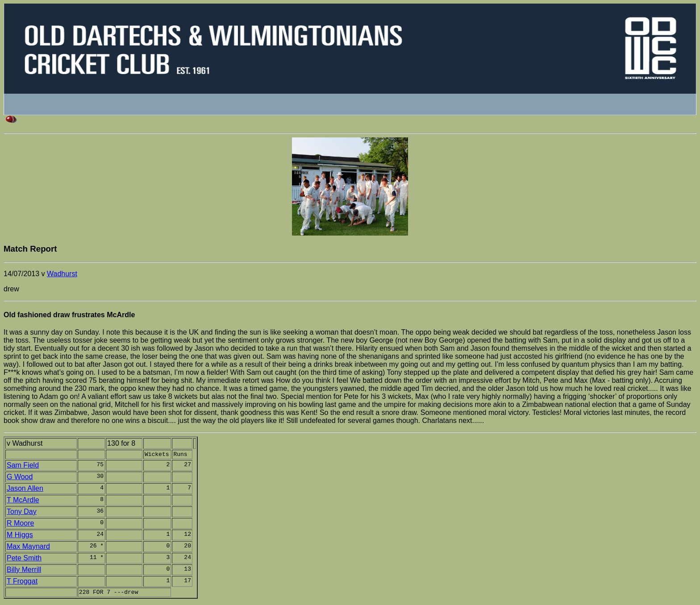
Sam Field (23, 466)
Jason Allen (25, 490)
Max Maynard (28, 548)
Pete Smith (24, 559)
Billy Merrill (24, 571)
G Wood (20, 478)
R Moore (20, 524)
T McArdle (23, 501)
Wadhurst (62, 274)
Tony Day (22, 513)
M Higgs (20, 536)
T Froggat (22, 582)
